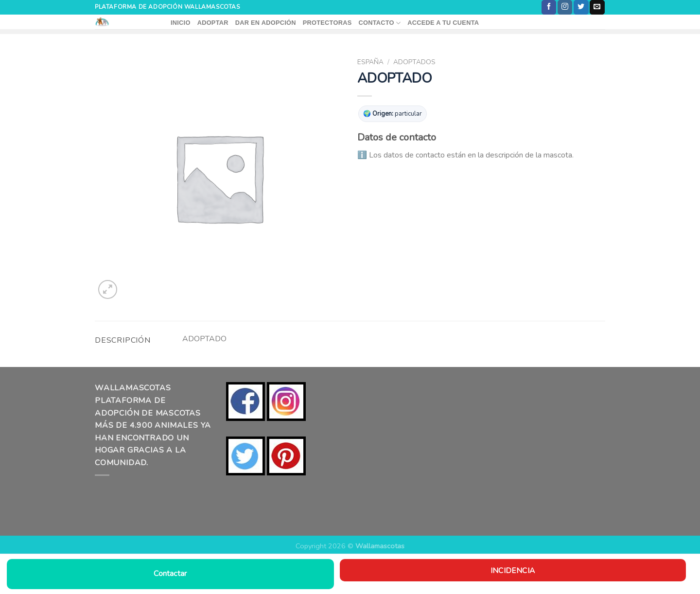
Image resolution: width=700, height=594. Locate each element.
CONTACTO (379, 23)
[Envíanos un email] (597, 7)
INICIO (181, 23)
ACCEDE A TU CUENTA (443, 23)
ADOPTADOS (414, 62)
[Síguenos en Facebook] (549, 7)
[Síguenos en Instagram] (565, 7)
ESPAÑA (370, 62)
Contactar (170, 574)
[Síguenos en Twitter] (581, 7)
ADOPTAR (213, 23)
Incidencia (513, 570)
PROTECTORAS (327, 23)
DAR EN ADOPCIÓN (266, 23)
